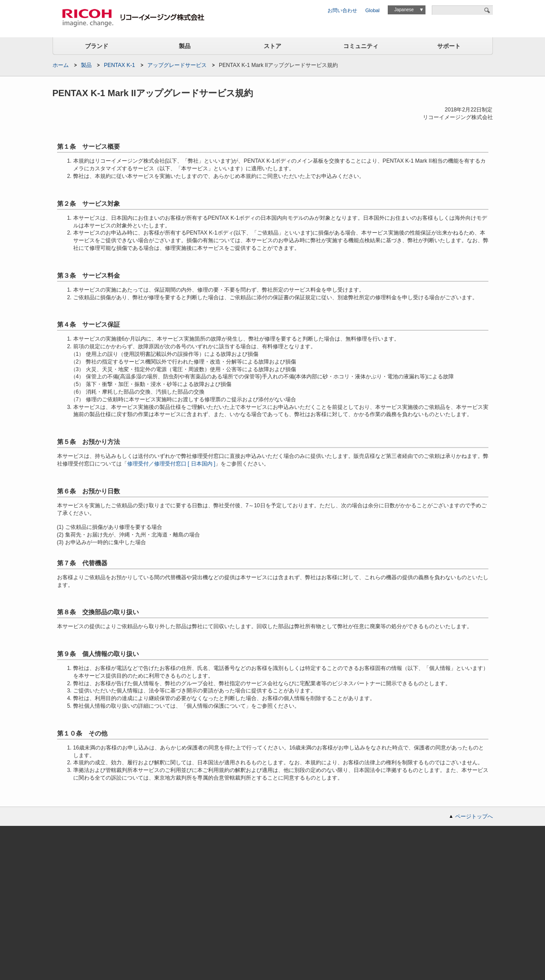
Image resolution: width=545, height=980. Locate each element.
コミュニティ (361, 46)
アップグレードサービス (177, 65)
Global (372, 10)
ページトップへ (474, 816)
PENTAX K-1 (119, 65)
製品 (185, 46)
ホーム (61, 65)
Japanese (404, 10)
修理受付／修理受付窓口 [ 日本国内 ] (171, 464)
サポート (449, 46)
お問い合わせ (342, 10)
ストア (272, 46)
